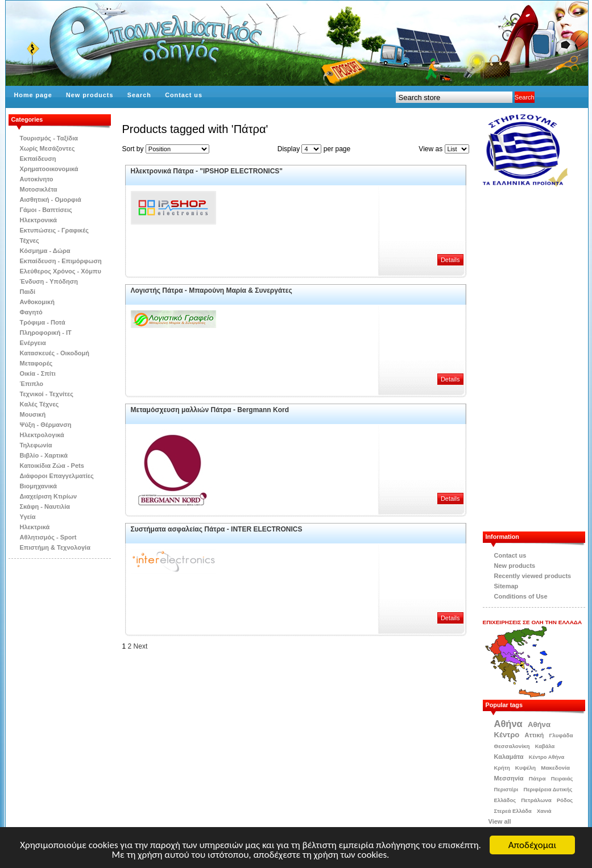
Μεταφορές (36, 363)
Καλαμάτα (509, 757)
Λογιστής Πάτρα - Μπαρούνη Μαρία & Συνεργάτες (212, 290)
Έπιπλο (32, 384)
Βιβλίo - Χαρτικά (44, 455)
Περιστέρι (506, 790)
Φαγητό (31, 312)
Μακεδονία (555, 768)
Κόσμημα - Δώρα (45, 251)
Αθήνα (508, 724)
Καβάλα (545, 746)
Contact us (184, 95)
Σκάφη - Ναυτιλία (45, 506)
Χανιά (544, 811)
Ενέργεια (33, 343)
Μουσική (33, 414)
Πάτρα (537, 778)
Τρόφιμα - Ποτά (43, 322)
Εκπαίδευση (38, 159)
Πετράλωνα (536, 800)
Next (141, 646)
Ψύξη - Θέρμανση (46, 425)
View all (500, 821)
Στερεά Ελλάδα (513, 811)
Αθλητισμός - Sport (48, 537)
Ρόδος (565, 800)
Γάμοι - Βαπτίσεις (46, 210)
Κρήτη (502, 768)
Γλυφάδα (561, 735)
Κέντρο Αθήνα (547, 757)
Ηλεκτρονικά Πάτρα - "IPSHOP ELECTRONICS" (207, 171)
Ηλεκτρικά (35, 527)
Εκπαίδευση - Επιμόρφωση (61, 261)
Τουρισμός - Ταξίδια (49, 138)
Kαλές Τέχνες (40, 404)
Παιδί (28, 292)
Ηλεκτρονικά (39, 220)
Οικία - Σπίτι (38, 373)
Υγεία (28, 517)
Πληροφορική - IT (46, 333)
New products (90, 95)
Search (139, 95)
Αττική (535, 735)
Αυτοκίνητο (37, 179)
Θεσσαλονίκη (512, 746)
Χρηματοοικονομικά (49, 169)
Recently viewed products (533, 576)
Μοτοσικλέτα (39, 189)
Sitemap (506, 586)
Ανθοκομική (37, 302)
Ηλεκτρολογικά (42, 435)
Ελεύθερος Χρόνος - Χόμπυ (61, 271)
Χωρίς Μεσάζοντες (47, 148)
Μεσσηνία (509, 778)
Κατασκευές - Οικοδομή (55, 353)
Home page (33, 95)
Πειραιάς (562, 779)
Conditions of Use (521, 596)
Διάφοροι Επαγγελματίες (57, 476)
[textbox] (454, 97)
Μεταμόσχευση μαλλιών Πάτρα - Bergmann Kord (210, 410)
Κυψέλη (525, 768)
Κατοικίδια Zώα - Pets (52, 466)
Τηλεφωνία (36, 445)
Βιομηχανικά (39, 486)
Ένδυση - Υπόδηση (49, 281)
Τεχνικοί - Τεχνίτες (47, 394)
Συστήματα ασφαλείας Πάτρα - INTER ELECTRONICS (217, 529)
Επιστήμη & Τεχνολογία (55, 547)
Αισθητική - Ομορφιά (51, 200)
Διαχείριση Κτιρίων (49, 496)
